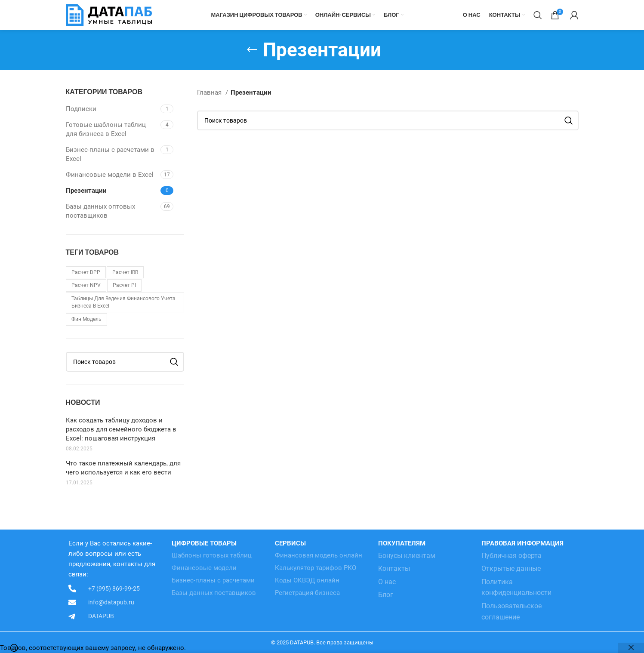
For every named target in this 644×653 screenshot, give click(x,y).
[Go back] (252, 50)
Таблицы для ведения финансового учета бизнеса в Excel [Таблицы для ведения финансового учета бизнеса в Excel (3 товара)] (123, 302)
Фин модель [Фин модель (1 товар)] (86, 319)
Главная (210, 92)
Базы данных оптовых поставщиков (100, 211)
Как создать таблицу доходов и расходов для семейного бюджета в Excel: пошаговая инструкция (121, 429)
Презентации (86, 191)
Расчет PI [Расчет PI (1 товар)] (124, 285)
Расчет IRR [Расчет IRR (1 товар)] (125, 272)
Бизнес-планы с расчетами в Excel (110, 154)
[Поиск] (538, 15)
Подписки (81, 109)
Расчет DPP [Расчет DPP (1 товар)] (86, 272)
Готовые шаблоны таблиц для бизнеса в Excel (106, 129)
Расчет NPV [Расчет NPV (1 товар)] (86, 285)
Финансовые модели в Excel (110, 175)
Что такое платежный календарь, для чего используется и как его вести (123, 468)
